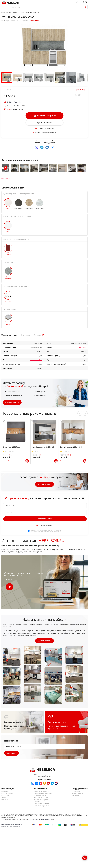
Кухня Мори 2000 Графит (12, 448)
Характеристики (9, 336)
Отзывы (39, 336)
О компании (6, 793)
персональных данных (54, 533)
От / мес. (12, 102)
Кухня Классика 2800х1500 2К (43, 448)
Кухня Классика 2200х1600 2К (71, 448)
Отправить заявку (12, 403)
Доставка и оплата (41, 799)
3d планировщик (40, 797)
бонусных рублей (15, 109)
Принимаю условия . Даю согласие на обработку (46, 532)
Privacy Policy (35, 821)
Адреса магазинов (44, 642)
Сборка (37, 803)
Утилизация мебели (42, 793)
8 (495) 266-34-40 (44, 781)
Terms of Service (46, 821)
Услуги (4, 799)
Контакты (5, 801)
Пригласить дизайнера (45, 129)
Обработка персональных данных (12, 826)
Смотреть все (6, 179)
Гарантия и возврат (41, 805)
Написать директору (42, 807)
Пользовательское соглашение (11, 828)
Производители (7, 795)
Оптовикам (76, 793)
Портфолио (6, 797)
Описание (25, 336)
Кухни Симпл (34, 21)
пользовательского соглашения (51, 531)
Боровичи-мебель (36, 361)
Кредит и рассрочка (42, 801)
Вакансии (75, 797)
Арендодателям (78, 795)
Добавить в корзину (45, 116)
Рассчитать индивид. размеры (44, 133)
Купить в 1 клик (44, 123)
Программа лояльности (43, 795)
